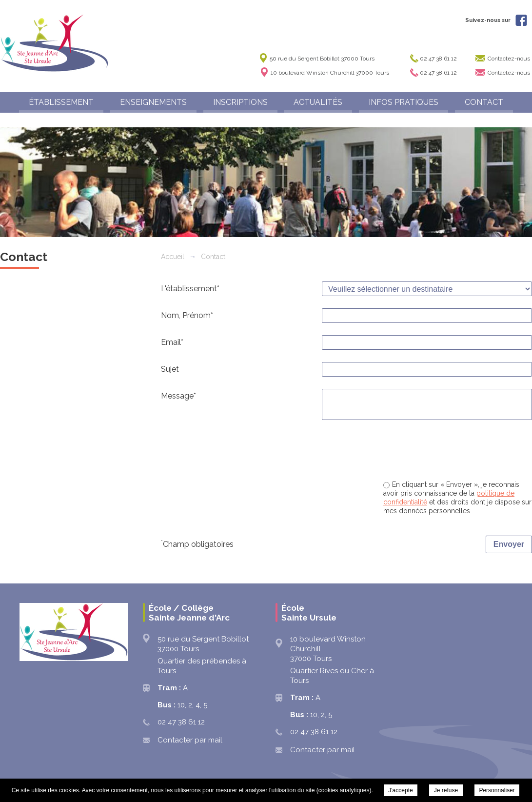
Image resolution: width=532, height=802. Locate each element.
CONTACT (484, 102)
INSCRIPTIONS (240, 102)
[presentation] (458, 451)
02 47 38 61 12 (438, 59)
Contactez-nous (509, 59)
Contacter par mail (190, 740)
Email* (172, 342)
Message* (178, 396)
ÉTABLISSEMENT (61, 102)
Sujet (170, 369)
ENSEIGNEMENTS (153, 102)
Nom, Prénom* (187, 315)
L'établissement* (190, 289)
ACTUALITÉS (318, 102)
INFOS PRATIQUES (404, 102)
